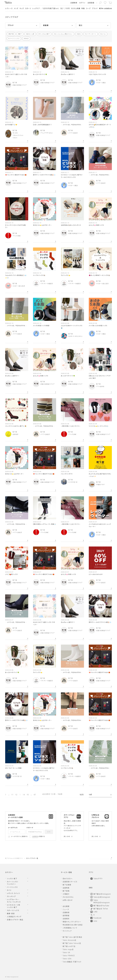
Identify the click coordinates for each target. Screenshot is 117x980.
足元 (79, 34)
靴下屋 (11, 34)
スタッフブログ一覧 (32, 859)
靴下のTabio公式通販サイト (14, 859)
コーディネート (91, 34)
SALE (27, 39)
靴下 (20, 34)
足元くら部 (31, 34)
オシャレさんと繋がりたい (64, 34)
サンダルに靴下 (45, 34)
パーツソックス (14, 39)
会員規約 (35, 837)
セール (103, 34)
